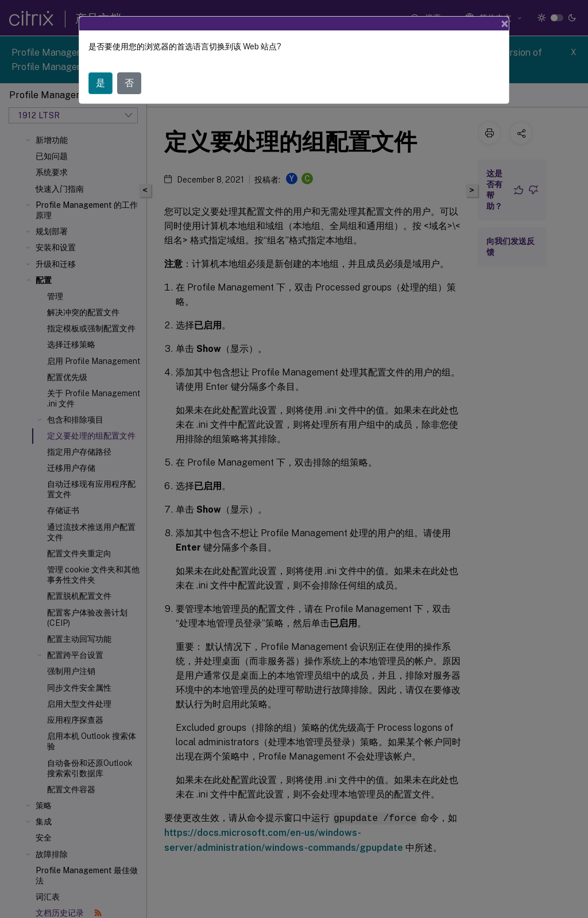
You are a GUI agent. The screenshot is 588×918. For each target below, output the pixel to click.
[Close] (505, 24)
